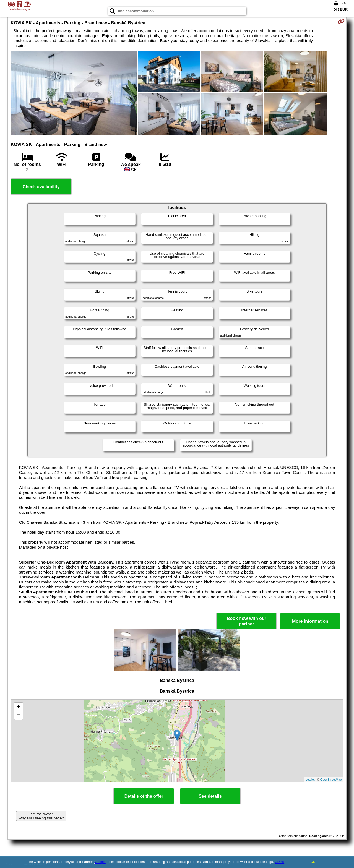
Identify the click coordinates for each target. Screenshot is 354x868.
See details (210, 796)
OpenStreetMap (331, 780)
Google (100, 862)
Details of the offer (144, 796)
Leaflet (310, 780)
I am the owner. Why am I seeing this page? (41, 816)
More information (310, 621)
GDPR (279, 862)
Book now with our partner (247, 621)
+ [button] (18, 707)
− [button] (18, 715)
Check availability (41, 187)
